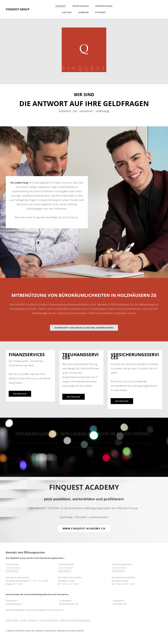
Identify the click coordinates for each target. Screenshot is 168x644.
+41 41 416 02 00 (13, 568)
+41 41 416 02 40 (65, 568)
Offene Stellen (12, 620)
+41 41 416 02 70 (119, 568)
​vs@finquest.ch (119, 571)
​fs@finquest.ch (12, 571)
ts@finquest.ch (65, 571)
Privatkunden (81, 6)
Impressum (33, 620)
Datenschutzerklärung (49, 620)
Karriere (84, 12)
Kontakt (67, 12)
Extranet (101, 12)
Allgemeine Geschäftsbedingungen (75, 620)
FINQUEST (61, 6)
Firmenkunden (104, 6)
